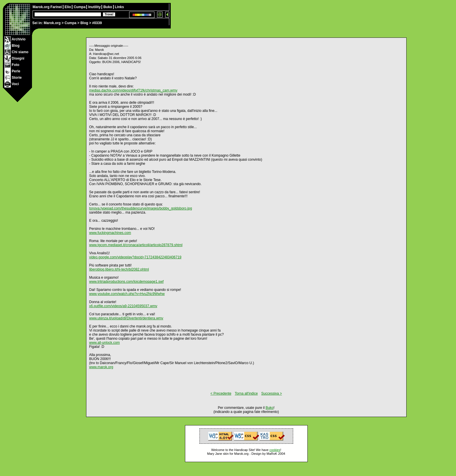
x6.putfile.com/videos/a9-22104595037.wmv (123, 306)
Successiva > (271, 393)
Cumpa (71, 23)
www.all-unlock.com (105, 343)
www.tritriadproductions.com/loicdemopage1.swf (127, 282)
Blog (84, 23)
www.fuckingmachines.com (110, 233)
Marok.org (52, 23)
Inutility (95, 7)
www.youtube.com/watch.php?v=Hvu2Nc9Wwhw (127, 294)
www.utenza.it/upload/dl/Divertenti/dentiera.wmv (126, 318)
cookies (275, 450)
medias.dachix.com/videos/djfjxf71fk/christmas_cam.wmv (133, 90)
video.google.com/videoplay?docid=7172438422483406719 (135, 257)
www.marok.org (101, 367)
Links (119, 7)
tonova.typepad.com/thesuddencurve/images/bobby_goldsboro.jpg (141, 208)
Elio (68, 7)
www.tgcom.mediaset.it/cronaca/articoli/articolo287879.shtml (136, 245)
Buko (108, 7)
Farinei (57, 7)
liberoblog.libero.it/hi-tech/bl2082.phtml (119, 269)
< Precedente (221, 393)
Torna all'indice (246, 393)
